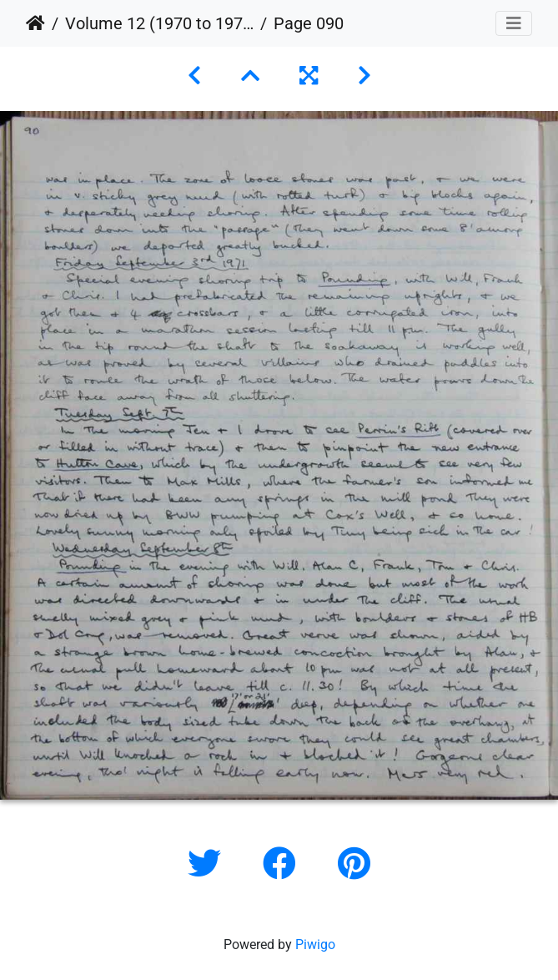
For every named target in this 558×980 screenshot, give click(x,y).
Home (35, 23)
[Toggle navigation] (514, 23)
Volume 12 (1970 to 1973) (159, 23)
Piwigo (315, 945)
